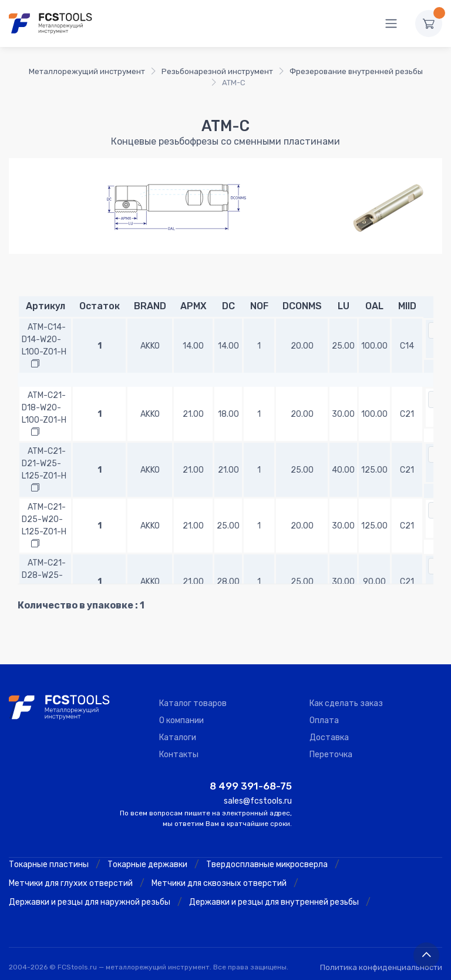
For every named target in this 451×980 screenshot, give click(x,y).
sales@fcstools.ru (258, 801)
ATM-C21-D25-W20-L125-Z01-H (44, 519)
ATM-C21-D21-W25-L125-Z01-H (44, 464)
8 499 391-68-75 (251, 786)
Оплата (324, 720)
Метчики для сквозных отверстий (219, 883)
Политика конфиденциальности (381, 967)
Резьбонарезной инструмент (217, 71)
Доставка (329, 737)
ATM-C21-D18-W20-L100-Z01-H (44, 408)
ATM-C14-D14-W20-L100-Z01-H (44, 340)
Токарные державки (147, 864)
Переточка (331, 755)
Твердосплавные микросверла (267, 864)
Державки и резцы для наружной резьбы (90, 902)
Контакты (179, 755)
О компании (181, 720)
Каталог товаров (193, 703)
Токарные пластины (49, 864)
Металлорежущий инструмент (87, 71)
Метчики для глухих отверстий (71, 883)
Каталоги (178, 737)
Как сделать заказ (346, 703)
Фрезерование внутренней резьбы (356, 71)
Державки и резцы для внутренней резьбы (274, 902)
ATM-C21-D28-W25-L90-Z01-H (44, 575)
